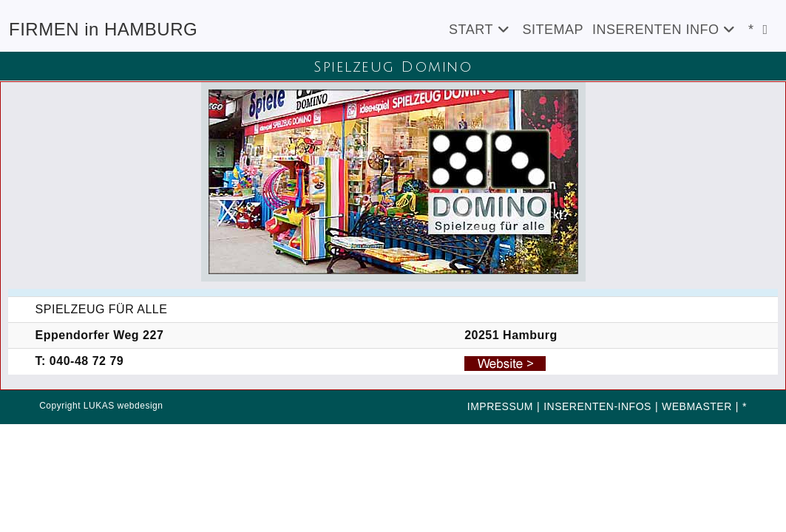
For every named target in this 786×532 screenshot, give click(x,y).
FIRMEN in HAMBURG (103, 29)
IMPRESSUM (500, 406)
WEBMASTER (697, 406)
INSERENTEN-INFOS (597, 406)
